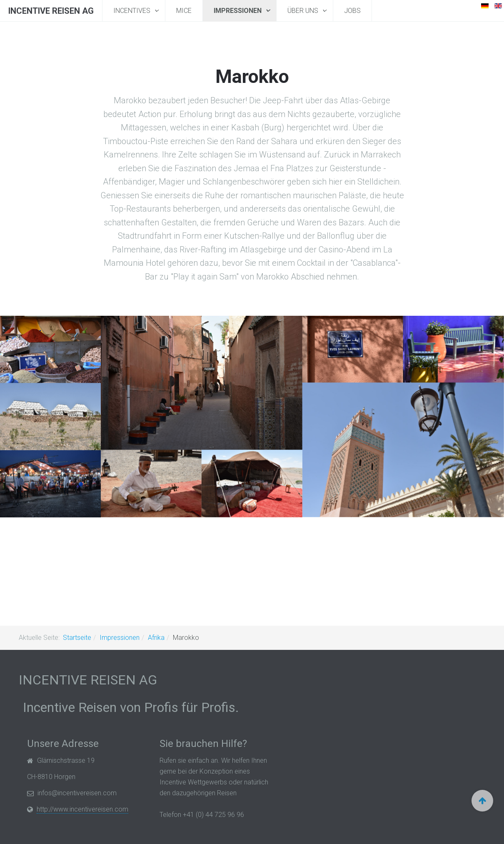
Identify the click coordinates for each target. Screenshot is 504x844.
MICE (184, 11)
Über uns (304, 11)
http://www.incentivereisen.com (82, 809)
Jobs (352, 11)
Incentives (133, 11)
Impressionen (238, 11)
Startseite (77, 638)
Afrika (156, 638)
